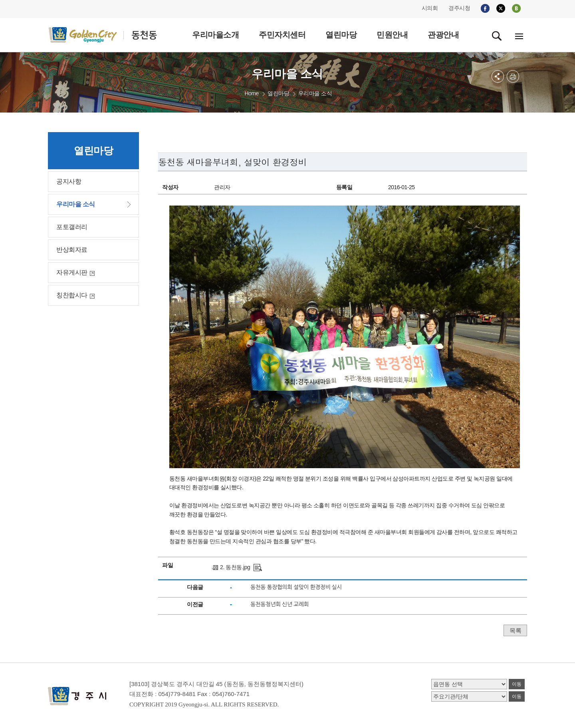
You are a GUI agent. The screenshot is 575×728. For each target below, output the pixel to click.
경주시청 (459, 8)
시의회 (430, 8)
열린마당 (278, 93)
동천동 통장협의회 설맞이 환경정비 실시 (296, 587)
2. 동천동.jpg (235, 567)
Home (252, 93)
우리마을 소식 (315, 93)
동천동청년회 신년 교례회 (280, 604)
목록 (515, 630)
